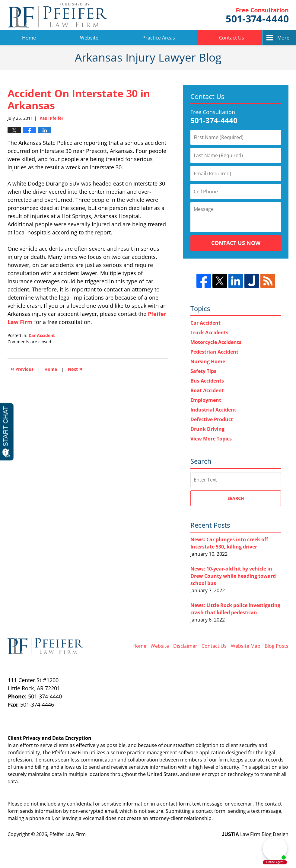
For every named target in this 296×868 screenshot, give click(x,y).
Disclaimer (185, 646)
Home (29, 38)
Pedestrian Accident (214, 352)
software (188, 752)
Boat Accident (207, 390)
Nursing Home (208, 361)
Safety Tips (203, 371)
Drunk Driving (207, 429)
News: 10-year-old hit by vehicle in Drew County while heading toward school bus (233, 576)
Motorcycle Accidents (216, 342)
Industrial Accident (213, 410)
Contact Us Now (236, 243)
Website (89, 38)
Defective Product (212, 419)
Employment (206, 400)
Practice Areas (159, 38)
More (283, 38)
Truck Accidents (209, 332)
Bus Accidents (207, 381)
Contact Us (232, 38)
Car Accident (42, 335)
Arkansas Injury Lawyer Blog (57, 15)
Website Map (246, 646)
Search (236, 498)
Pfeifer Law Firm (257, 15)
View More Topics (211, 439)
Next (75, 369)
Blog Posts (277, 646)
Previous (22, 369)
